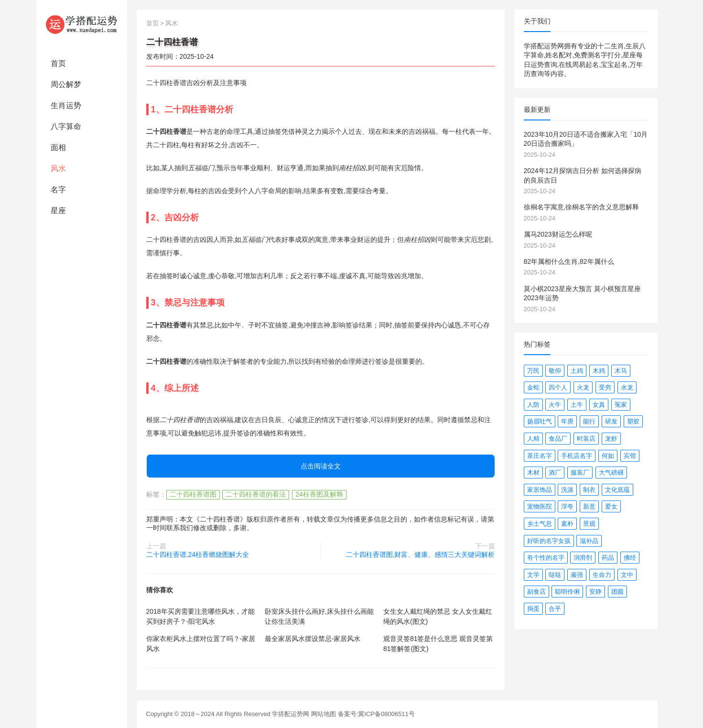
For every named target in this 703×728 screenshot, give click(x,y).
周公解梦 (66, 84)
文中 (627, 575)
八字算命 (66, 126)
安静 (595, 592)
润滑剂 (583, 558)
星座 (58, 211)
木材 (533, 473)
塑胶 (633, 421)
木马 (621, 371)
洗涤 (567, 490)
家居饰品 (540, 490)
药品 (608, 558)
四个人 (558, 387)
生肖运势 (66, 105)
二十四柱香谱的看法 (256, 494)
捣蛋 (533, 609)
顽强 (577, 575)
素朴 (567, 524)
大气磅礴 (611, 473)
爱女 (611, 506)
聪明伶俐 (567, 592)
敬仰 (555, 371)
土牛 (577, 405)
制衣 (589, 490)
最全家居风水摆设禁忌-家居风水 (313, 639)
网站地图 (324, 714)
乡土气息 (540, 524)
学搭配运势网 (291, 714)
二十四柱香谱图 (193, 494)
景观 (589, 524)
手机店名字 (577, 456)
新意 (589, 506)
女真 (599, 405)
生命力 (602, 575)
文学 (533, 575)
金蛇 (533, 387)
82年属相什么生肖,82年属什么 (569, 261)
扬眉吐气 (540, 421)
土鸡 (577, 371)
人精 (533, 439)
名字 (58, 190)
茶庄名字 (540, 456)
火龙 (583, 387)
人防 (533, 405)
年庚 (567, 421)
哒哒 (555, 575)
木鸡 (599, 371)
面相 (58, 147)
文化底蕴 (617, 490)
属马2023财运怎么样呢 (558, 234)
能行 (589, 421)
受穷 (605, 387)
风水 (58, 168)
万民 (533, 371)
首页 (58, 63)
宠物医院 (540, 506)
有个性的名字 (546, 558)
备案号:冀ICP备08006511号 (376, 714)
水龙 (627, 387)
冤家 (621, 405)
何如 (608, 456)
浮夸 (567, 506)
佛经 (630, 558)
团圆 (617, 592)
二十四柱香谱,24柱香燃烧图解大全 (198, 554)
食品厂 (558, 439)
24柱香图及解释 (319, 494)
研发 (611, 421)
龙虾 (611, 439)
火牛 (555, 405)
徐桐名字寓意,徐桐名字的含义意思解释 (582, 207)
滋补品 (589, 541)
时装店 (586, 439)
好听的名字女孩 (549, 541)
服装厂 (580, 473)
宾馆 (630, 456)
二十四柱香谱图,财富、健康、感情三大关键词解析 (421, 554)
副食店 (536, 592)
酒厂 (555, 473)
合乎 (555, 609)
